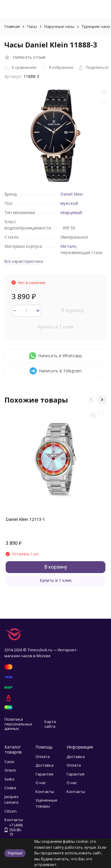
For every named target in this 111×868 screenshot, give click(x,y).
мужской (69, 203)
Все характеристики (24, 261)
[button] (91, 400)
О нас (41, 783)
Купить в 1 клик (56, 327)
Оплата (43, 757)
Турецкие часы (96, 26)
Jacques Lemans (12, 800)
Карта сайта (50, 724)
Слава (10, 788)
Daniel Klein (72, 194)
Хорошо (15, 853)
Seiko (9, 779)
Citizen (11, 811)
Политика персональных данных (18, 724)
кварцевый (71, 212)
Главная (12, 26)
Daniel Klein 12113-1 (25, 519)
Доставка (45, 765)
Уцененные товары (46, 803)
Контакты (45, 792)
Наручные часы (59, 26)
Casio (9, 762)
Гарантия (44, 774)
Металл (68, 246)
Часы (32, 26)
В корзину (73, 310)
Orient (10, 770)
